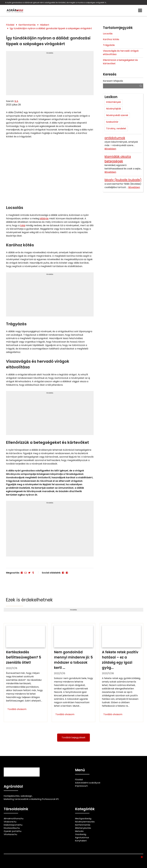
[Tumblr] (33, 573)
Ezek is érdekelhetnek (29, 600)
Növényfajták (114, 109)
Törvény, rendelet (116, 128)
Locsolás (108, 34)
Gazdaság (81, 834)
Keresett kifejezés (113, 81)
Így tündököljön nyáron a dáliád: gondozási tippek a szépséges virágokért (51, 28)
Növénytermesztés (85, 822)
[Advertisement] (50, 74)
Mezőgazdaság (83, 819)
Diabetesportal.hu (13, 825)
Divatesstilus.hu (12, 828)
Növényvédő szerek (117, 115)
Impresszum (81, 786)
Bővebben (110, 149)
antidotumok (115, 138)
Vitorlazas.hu (10, 834)
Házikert (45, 25)
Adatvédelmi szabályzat (88, 783)
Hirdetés (50, 53)
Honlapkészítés (12, 796)
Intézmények (113, 102)
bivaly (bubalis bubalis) (123, 180)
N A (16, 101)
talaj (23, 225)
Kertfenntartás (27, 25)
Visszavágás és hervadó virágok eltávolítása (121, 53)
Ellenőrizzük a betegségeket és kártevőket (120, 62)
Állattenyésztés (83, 828)
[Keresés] (141, 86)
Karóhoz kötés (111, 39)
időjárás (44, 219)
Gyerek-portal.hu (13, 831)
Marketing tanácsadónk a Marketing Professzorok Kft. (31, 799)
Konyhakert (81, 841)
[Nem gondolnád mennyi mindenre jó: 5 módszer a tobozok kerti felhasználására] (73, 673)
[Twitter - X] (29, 573)
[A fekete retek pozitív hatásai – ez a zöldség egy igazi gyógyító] (121, 673)
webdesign (26, 796)
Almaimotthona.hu (14, 819)
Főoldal (10, 25)
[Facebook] (22, 573)
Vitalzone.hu (10, 822)
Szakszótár (112, 122)
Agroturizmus (82, 838)
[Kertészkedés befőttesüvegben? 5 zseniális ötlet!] (26, 673)
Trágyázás (109, 45)
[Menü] (140, 10)
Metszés (79, 831)
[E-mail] (26, 573)
